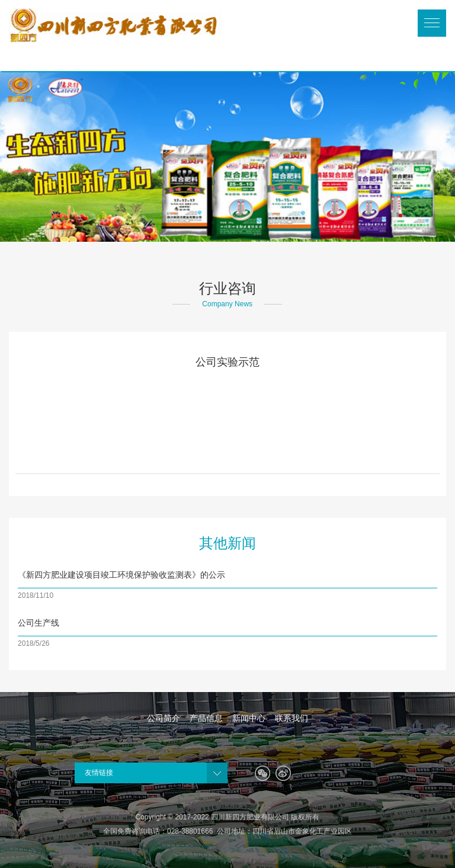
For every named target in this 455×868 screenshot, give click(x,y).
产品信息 (206, 718)
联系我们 (291, 718)
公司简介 (164, 718)
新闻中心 (249, 718)
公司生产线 (39, 623)
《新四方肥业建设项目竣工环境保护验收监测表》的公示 (121, 575)
